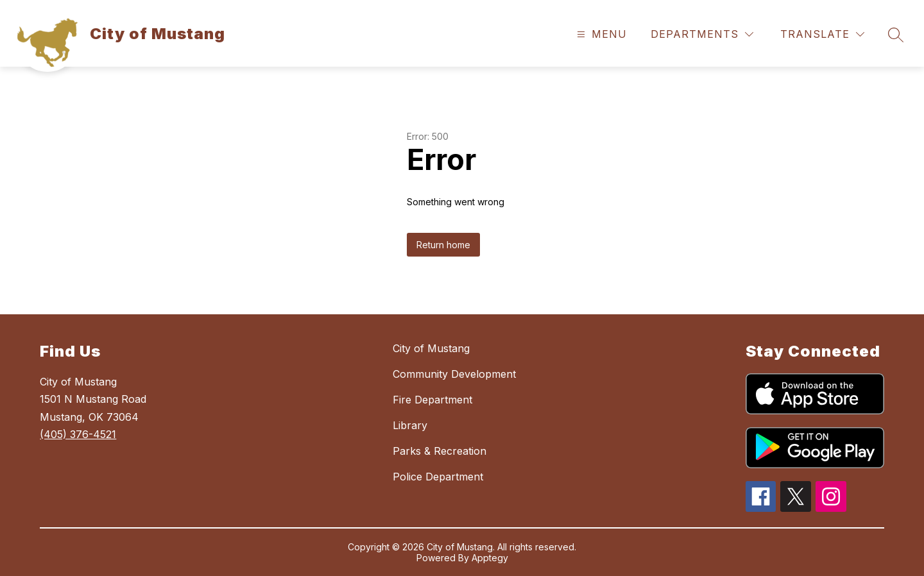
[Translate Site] (822, 34)
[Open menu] (600, 34)
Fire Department (432, 400)
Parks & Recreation (440, 451)
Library (410, 425)
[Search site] (896, 35)
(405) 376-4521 (78, 434)
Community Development (454, 374)
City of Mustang (431, 348)
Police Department (438, 477)
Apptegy (490, 558)
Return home (443, 245)
